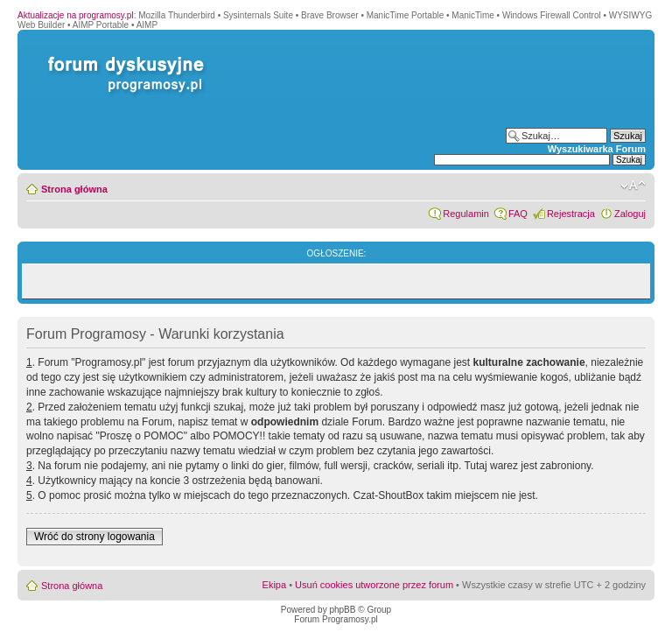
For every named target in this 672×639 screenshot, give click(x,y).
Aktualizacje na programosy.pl (76, 15)
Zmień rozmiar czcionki (633, 186)
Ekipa (275, 585)
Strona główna (74, 189)
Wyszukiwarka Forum (597, 149)
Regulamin (466, 214)
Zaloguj (630, 214)
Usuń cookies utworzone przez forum (374, 585)
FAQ (518, 214)
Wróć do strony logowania (94, 537)
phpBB (342, 610)
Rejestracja (571, 214)
